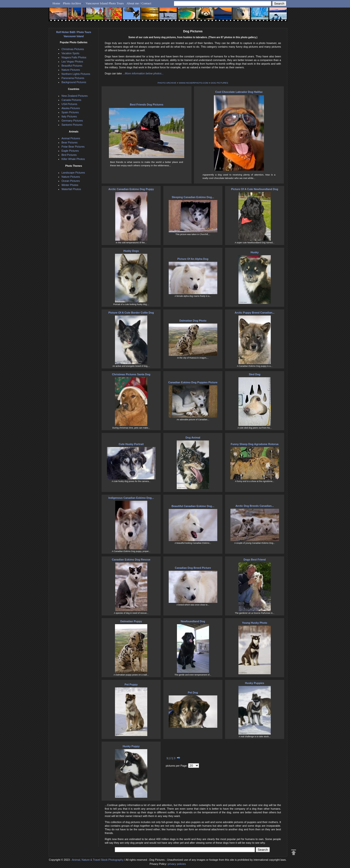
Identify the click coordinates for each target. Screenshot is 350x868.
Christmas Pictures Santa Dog (131, 374)
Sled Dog (255, 374)
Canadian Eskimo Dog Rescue (131, 560)
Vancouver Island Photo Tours (105, 3)
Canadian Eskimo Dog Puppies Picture (193, 382)
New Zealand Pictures (75, 96)
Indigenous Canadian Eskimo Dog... (131, 498)
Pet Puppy (131, 684)
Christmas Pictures (73, 49)
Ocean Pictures (71, 181)
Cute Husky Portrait (131, 444)
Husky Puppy (131, 746)
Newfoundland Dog (193, 621)
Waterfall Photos (71, 189)
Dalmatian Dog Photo (193, 321)
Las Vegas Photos (72, 61)
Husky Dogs (131, 251)
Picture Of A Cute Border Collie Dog (131, 313)
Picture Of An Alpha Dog (193, 259)
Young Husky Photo (255, 623)
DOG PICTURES (219, 83)
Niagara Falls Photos (74, 57)
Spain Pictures (70, 112)
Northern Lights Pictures (76, 74)
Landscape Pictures (73, 173)
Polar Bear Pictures (73, 147)
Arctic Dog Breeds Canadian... (255, 506)
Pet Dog (193, 693)
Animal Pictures (71, 138)
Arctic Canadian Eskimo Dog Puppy (131, 189)
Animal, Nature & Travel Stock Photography (98, 860)
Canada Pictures (71, 100)
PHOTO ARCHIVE (167, 83)
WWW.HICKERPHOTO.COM (194, 83)
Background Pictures (74, 82)
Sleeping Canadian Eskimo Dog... (193, 197)
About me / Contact (139, 3)
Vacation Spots (70, 53)
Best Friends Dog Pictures (147, 105)
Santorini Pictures (72, 125)
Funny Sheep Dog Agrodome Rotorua (254, 444)
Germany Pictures (72, 121)
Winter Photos (70, 185)
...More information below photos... (143, 73)
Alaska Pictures (71, 108)
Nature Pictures (71, 70)
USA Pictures (69, 104)
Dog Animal (193, 438)
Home (56, 3)
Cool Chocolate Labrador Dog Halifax (239, 92)
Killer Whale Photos (73, 159)
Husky (255, 252)
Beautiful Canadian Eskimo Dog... (193, 506)
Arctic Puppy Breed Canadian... (255, 313)
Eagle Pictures (70, 151)
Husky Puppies (255, 683)
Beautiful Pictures (72, 66)
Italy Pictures (69, 116)
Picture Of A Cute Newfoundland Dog (255, 189)
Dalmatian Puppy (131, 621)
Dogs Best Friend (255, 560)
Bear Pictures (70, 142)
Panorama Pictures (73, 78)
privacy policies (177, 864)
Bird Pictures (69, 155)
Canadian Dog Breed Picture (193, 568)
